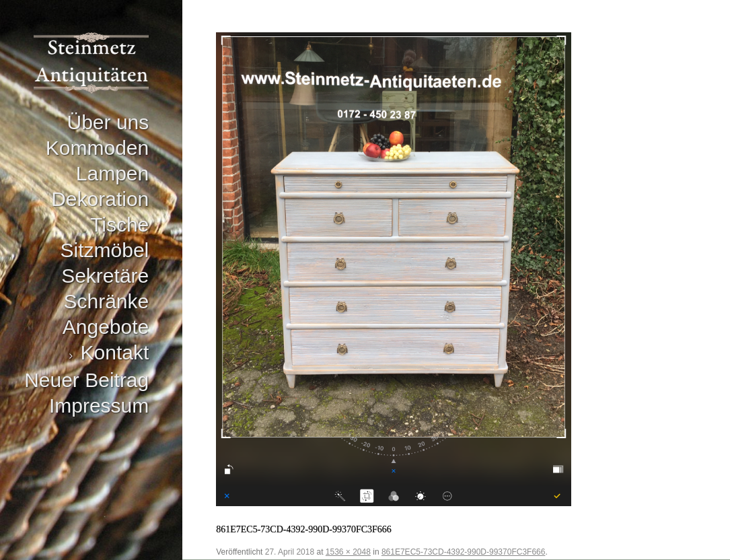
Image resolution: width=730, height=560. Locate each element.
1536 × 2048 (348, 552)
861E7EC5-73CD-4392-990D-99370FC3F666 (463, 552)
